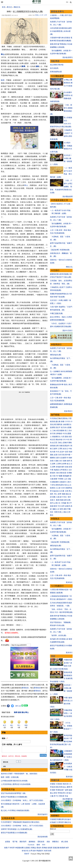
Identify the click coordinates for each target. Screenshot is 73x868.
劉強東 (53, 473)
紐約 (34, 852)
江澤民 (60, 449)
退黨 (66, 437)
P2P (57, 476)
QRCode (18, 706)
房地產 (58, 467)
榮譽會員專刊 (57, 12)
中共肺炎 (53, 418)
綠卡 (61, 497)
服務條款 (32, 843)
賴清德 (53, 422)
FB (67, 458)
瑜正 (70, 793)
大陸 (54, 476)
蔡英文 (65, 470)
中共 (68, 440)
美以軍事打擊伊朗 (57, 65)
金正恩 (55, 443)
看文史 (9, 7)
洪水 (70, 431)
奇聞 (56, 512)
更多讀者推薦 (43, 838)
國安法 (69, 424)
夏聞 (68, 787)
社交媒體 (63, 458)
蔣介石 (58, 503)
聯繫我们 (56, 843)
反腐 (55, 455)
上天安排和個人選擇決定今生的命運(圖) (16, 785)
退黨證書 (56, 849)
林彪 (52, 506)
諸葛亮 (68, 506)
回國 (54, 497)
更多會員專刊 (68, 57)
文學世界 (60, 822)
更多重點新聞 (68, 197)
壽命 (65, 512)
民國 (61, 500)
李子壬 (56, 796)
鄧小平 (69, 503)
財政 (67, 467)
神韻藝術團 (19, 849)
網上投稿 (65, 843)
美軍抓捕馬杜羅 (56, 72)
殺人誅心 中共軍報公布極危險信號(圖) (15, 812)
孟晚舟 (65, 443)
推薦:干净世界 (9, 849)
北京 (70, 470)
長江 (66, 431)
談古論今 (68, 819)
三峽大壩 (55, 431)
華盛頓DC (40, 852)
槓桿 (68, 461)
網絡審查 (55, 482)
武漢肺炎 (64, 418)
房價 (61, 473)
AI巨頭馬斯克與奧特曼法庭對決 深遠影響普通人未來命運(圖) (61, 31)
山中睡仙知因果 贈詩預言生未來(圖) (14, 782)
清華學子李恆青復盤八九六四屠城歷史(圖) (17, 830)
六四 (63, 437)
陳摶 (23, 66)
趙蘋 (70, 790)
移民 (52, 494)
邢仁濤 (65, 793)
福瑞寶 (50, 849)
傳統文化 (17, 7)
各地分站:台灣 (27, 852)
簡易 (64, 784)
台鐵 (64, 424)
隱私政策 (41, 843)
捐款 (48, 843)
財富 (70, 467)
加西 (50, 852)
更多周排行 (68, 411)
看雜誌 (34, 849)
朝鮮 (70, 458)
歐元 (68, 464)
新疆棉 (62, 431)
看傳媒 (45, 849)
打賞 (36, 15)
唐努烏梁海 (60, 485)
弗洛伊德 (59, 440)
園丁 (63, 790)
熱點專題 (55, 61)
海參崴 (56, 470)
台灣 (61, 470)
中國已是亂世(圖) (56, 313)
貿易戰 (53, 427)
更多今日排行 (68, 331)
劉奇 (55, 506)
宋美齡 (64, 503)
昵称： (5, 738)
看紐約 (39, 849)
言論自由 (55, 491)
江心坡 (58, 488)
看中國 (68, 455)
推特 (38, 846)
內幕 (54, 452)
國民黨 (60, 424)
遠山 (65, 787)
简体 (67, 2)
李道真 (53, 787)
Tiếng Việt (40, 855)
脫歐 (57, 461)
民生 (65, 497)
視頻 (53, 656)
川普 (70, 418)
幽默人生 (56, 509)
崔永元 (65, 449)
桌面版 (8, 843)
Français (34, 855)
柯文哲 (53, 440)
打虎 (59, 455)
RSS (44, 846)
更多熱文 (69, 582)
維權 (55, 479)
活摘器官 (63, 482)
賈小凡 (69, 784)
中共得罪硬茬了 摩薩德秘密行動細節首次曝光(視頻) (20, 823)
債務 (65, 461)
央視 (67, 491)
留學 (60, 494)
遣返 (67, 494)
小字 (45, 15)
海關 (63, 494)
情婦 (70, 452)
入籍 (58, 497)
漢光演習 (53, 424)
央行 (61, 461)
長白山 (67, 485)
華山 (26, 185)
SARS (63, 488)
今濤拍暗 (59, 784)
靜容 (55, 793)
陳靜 (54, 790)
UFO (64, 440)
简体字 (27, 855)
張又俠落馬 (54, 68)
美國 (61, 446)
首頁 (4, 7)
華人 (70, 491)
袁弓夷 (53, 434)
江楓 (52, 796)
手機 (69, 509)
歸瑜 (57, 787)
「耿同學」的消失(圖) (58, 635)
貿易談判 (67, 446)
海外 (70, 497)
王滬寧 (55, 449)
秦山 (52, 793)
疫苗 (70, 437)
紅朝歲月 (53, 822)
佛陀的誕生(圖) (56, 355)
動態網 (62, 849)
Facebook (31, 846)
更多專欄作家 (68, 799)
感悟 (65, 509)
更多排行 (69, 653)
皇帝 (63, 506)
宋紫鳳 (53, 784)
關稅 (70, 443)
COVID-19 (68, 422)
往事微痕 (59, 434)
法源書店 (27, 849)
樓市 (63, 467)
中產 (52, 470)
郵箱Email (53, 829)
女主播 (62, 491)
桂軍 (65, 500)
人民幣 (58, 464)
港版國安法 (56, 437)
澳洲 (58, 500)
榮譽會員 (25, 688)
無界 (67, 849)
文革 (69, 512)
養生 (52, 515)
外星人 (60, 512)
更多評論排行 (43, 816)
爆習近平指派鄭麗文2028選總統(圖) (14, 798)
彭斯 (57, 446)
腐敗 (52, 455)
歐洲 (46, 852)
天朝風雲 (53, 819)
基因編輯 (66, 476)
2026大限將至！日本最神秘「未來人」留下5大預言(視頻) (22, 802)
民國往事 (60, 819)
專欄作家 (55, 780)
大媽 (57, 473)
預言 (52, 512)
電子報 (15, 843)
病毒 (63, 422)
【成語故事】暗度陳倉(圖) (60, 250)
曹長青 (62, 796)
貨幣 (54, 464)
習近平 (58, 427)
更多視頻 (69, 777)
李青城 (60, 793)
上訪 (65, 479)
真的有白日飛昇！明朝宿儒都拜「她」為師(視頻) (19, 775)
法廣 (57, 458)
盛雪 (67, 790)
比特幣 (64, 464)
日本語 (47, 855)
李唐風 (58, 790)
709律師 (60, 479)
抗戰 (69, 500)
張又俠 (63, 427)
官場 (63, 455)
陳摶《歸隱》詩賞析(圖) (10, 778)
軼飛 (61, 787)
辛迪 (66, 796)
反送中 (62, 452)
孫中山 (53, 503)
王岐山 (60, 443)
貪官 (67, 452)
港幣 (54, 467)
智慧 (61, 509)
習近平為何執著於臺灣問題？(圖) (13, 794)
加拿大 (53, 461)
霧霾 (61, 476)
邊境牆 (53, 446)
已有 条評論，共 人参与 (12, 744)
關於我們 (23, 843)
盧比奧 (58, 422)
